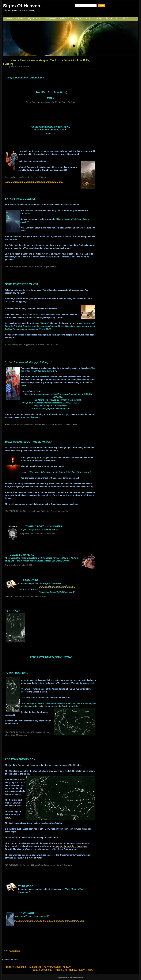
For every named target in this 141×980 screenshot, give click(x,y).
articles (19, 18)
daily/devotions (34, 18)
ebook (89, 18)
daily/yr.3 (65, 18)
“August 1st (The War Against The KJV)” (60, 102)
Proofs (109, 18)
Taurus (8, 817)
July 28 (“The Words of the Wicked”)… (57, 586)
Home (9, 18)
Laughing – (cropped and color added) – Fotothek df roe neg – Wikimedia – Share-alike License (49, 920)
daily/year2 (51, 18)
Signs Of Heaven (22, 6)
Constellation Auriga (67, 849)
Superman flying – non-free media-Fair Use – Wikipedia (25, 177)
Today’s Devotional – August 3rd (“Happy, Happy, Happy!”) (63, 970)
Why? (126, 18)
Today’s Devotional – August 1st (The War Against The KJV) (39, 967)
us (117, 18)
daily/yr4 (77, 18)
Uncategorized (15, 951)
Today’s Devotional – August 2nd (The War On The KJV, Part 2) (46, 62)
